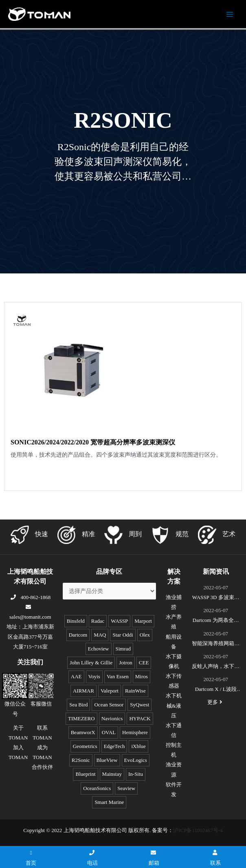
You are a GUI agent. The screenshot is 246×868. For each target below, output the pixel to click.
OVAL (109, 732)
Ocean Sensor (109, 705)
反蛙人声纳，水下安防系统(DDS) (216, 667)
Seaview (126, 788)
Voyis (94, 676)
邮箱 (154, 858)
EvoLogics (136, 760)
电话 (92, 858)
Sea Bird (78, 705)
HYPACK (140, 718)
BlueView (107, 760)
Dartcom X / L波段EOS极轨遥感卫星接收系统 (216, 690)
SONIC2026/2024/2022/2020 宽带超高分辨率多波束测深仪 (93, 442)
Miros (142, 676)
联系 (215, 858)
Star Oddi (123, 635)
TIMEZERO (81, 718)
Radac (98, 621)
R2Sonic (81, 760)
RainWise (135, 691)
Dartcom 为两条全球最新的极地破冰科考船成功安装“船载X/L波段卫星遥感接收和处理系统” (216, 621)
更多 (216, 702)
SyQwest (139, 705)
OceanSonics (97, 788)
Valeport (110, 691)
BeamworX (83, 732)
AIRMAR (83, 691)
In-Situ (136, 774)
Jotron (126, 663)
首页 (31, 858)
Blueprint (85, 774)
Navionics (112, 718)
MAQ (100, 635)
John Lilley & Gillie (91, 663)
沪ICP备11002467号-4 (198, 830)
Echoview (99, 649)
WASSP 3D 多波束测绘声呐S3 (216, 598)
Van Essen (118, 676)
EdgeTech (114, 746)
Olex (145, 635)
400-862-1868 (30, 597)
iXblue (138, 746)
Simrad (123, 649)
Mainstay (112, 774)
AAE (76, 676)
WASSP (119, 621)
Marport (143, 621)
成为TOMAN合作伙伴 (42, 757)
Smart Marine (109, 802)
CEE (144, 663)
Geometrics (85, 746)
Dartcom (78, 635)
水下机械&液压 (174, 705)
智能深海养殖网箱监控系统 (216, 644)
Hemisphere (135, 732)
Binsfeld (76, 621)
